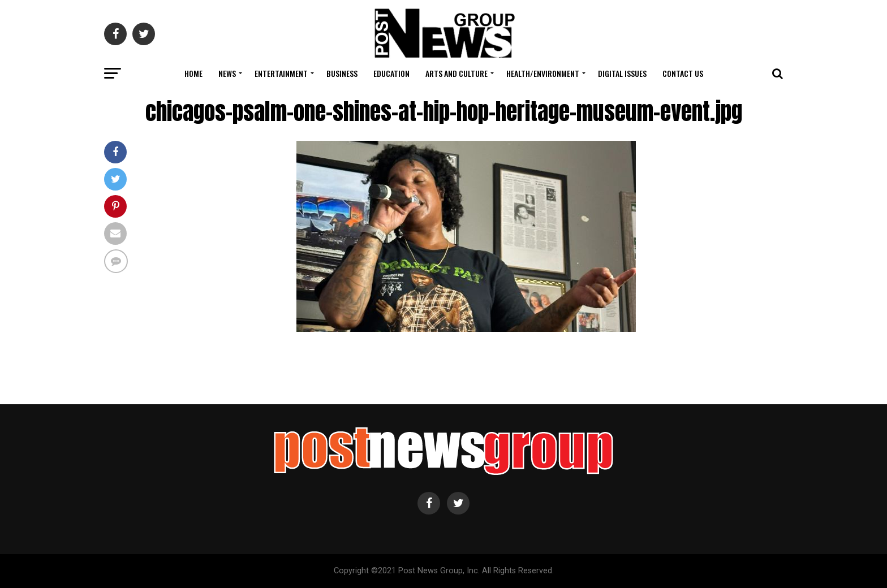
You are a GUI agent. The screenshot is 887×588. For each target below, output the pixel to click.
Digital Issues (622, 73)
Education (391, 73)
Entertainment (281, 73)
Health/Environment (543, 73)
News (227, 73)
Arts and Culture (457, 73)
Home (193, 73)
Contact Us (683, 73)
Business (342, 73)
